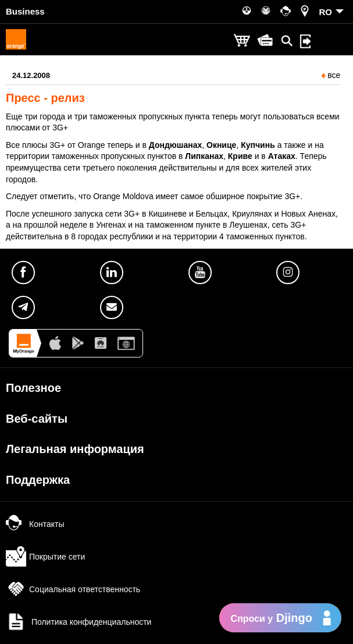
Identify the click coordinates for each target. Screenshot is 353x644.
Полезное (33, 388)
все (331, 75)
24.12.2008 (31, 75)
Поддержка (38, 480)
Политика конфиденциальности (79, 622)
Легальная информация (75, 449)
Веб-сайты (37, 419)
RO (326, 12)
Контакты (35, 524)
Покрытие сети (45, 557)
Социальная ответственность (73, 589)
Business (25, 11)
